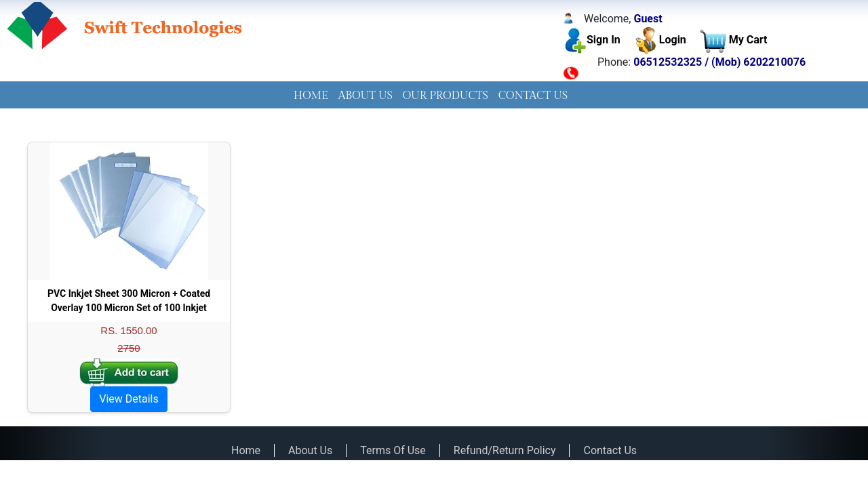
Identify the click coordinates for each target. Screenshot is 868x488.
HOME (311, 96)
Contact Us (610, 450)
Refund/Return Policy (505, 450)
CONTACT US (533, 96)
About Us (310, 450)
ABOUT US (366, 96)
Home (246, 450)
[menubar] (434, 96)
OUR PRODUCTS (446, 96)
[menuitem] (311, 96)
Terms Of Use (393, 450)
